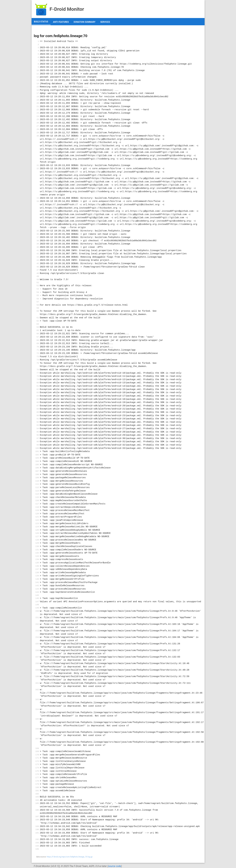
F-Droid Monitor (59, 9)
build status (41, 22)
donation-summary (85, 22)
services (105, 22)
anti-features (61, 22)
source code (115, 866)
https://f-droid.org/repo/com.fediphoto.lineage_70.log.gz (70, 857)
